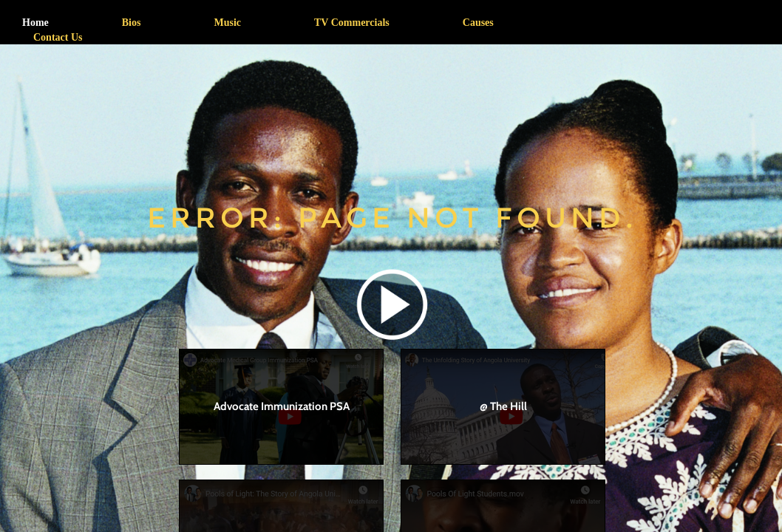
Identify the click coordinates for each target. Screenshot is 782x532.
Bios (132, 23)
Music (227, 23)
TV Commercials (352, 23)
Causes (478, 23)
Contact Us (58, 37)
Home (35, 23)
